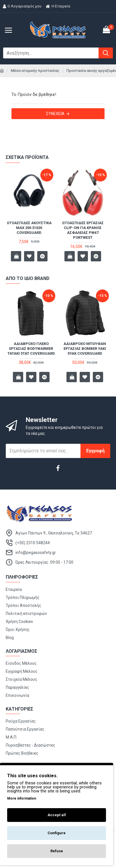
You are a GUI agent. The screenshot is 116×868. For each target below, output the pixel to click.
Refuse (57, 851)
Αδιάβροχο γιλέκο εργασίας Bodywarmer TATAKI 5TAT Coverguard (31, 349)
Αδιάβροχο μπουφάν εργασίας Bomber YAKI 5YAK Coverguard (85, 349)
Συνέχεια (55, 114)
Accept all (57, 815)
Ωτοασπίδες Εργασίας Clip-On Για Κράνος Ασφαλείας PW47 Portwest (85, 230)
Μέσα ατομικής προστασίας (35, 71)
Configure (57, 833)
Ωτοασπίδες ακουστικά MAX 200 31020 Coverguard (31, 228)
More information (22, 798)
